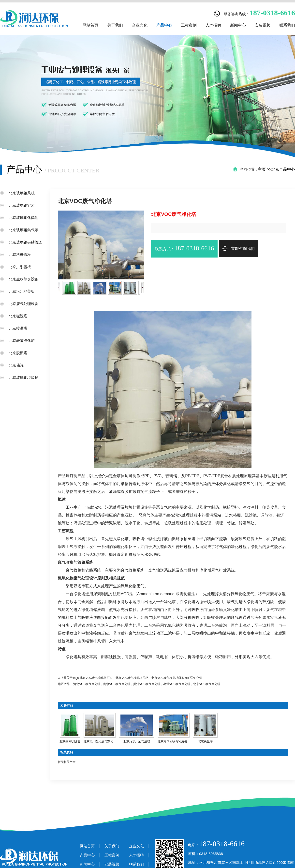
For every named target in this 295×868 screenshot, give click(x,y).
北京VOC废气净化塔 (207, 684)
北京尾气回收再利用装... (174, 741)
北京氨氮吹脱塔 (70, 741)
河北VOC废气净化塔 (87, 684)
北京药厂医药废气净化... (100, 741)
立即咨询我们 (238, 249)
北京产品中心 (283, 169)
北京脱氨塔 (205, 741)
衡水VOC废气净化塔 (117, 684)
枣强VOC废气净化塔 (177, 684)
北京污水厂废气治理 (137, 741)
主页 (262, 169)
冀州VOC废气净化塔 (147, 684)
